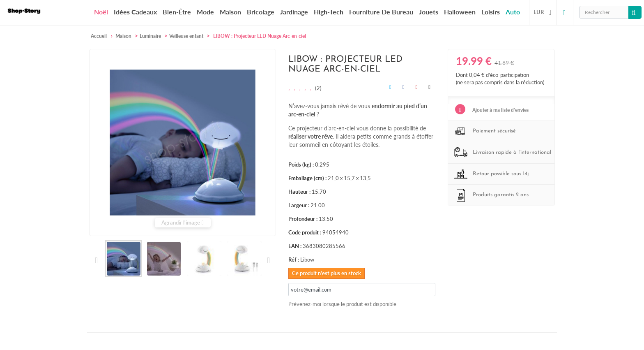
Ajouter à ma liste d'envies (500, 110)
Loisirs (491, 12)
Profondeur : (303, 219)
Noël (101, 12)
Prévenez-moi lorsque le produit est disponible (342, 304)
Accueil (99, 36)
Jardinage (294, 12)
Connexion (565, 12)
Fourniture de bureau (381, 12)
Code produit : (305, 232)
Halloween (460, 12)
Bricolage (261, 12)
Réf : (294, 260)
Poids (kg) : (301, 165)
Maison (230, 12)
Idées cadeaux (135, 12)
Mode (205, 12)
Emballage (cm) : (307, 178)
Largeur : (299, 205)
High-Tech (329, 12)
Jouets (429, 12)
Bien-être (177, 12)
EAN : (295, 246)
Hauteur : (299, 192)
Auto (513, 12)
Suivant (268, 260)
